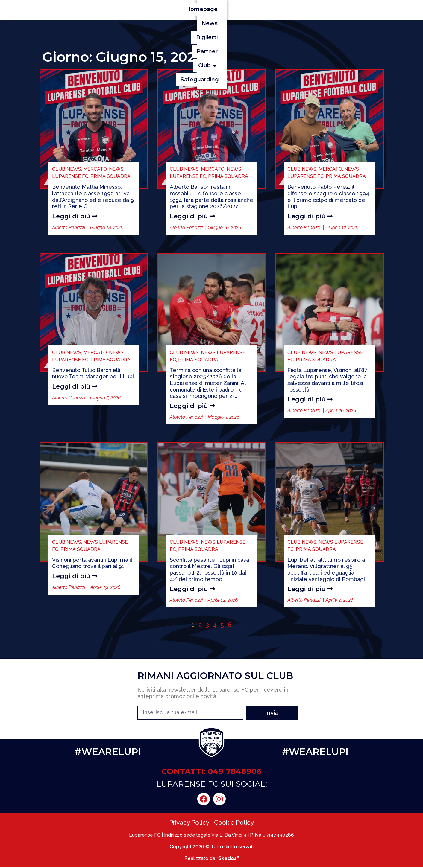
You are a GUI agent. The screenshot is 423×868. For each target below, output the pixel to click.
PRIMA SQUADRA (110, 176)
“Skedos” (228, 859)
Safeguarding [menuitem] (360, 9)
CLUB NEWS (67, 169)
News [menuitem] (228, 9)
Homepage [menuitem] (193, 9)
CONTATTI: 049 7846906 (211, 772)
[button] (327, 9)
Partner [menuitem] (289, 9)
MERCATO (95, 169)
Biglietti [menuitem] (257, 9)
